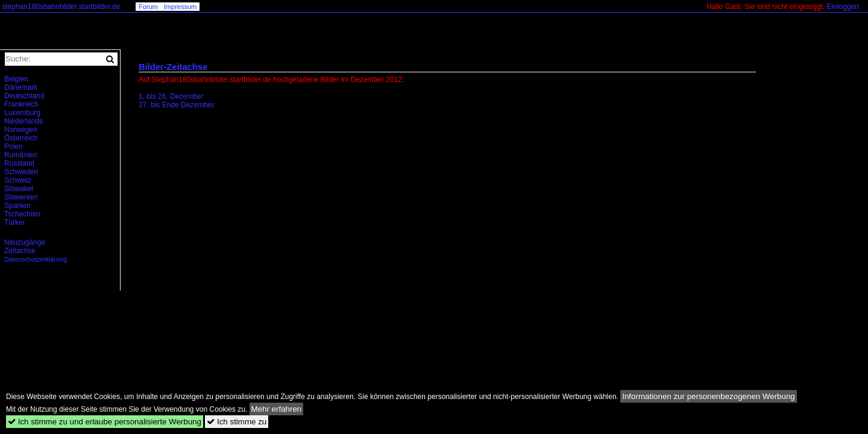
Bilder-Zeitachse (173, 67)
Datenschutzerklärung (36, 259)
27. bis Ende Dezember (176, 105)
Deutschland (24, 96)
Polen (14, 146)
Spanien (17, 206)
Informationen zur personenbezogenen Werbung (709, 396)
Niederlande (24, 121)
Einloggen (843, 7)
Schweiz (18, 180)
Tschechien (22, 214)
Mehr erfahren (277, 409)
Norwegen (21, 130)
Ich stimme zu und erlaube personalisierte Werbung (105, 422)
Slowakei (19, 189)
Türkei (14, 222)
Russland (19, 163)
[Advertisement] (240, 219)
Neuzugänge (25, 242)
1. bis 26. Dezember (171, 96)
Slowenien (21, 197)
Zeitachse (20, 251)
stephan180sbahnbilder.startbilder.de (61, 7)
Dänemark (21, 87)
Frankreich (21, 104)
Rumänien (21, 155)
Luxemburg (22, 113)
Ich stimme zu (237, 422)
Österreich (21, 138)
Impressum (180, 7)
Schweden (21, 172)
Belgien (16, 79)
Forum (148, 7)
